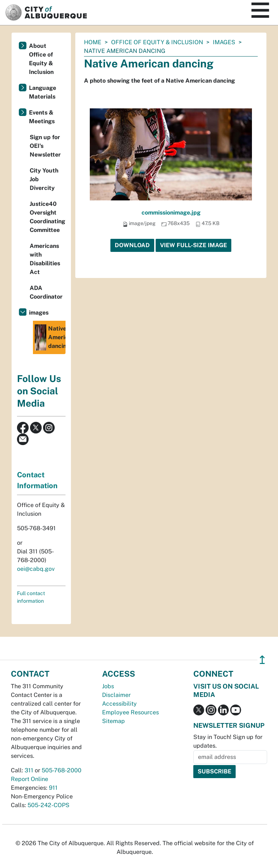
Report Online (30, 779)
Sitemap (113, 721)
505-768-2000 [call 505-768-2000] (62, 770)
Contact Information (37, 480)
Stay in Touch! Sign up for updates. (228, 741)
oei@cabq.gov (36, 569)
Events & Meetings (42, 117)
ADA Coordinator (46, 292)
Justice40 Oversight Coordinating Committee (47, 217)
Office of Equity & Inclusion (157, 42)
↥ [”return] (262, 660)
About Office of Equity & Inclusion (41, 59)
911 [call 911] (53, 788)
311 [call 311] (29, 770)
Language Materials (43, 92)
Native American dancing (50, 337)
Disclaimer (116, 695)
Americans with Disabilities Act (45, 259)
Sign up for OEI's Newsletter (45, 146)
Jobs (108, 686)
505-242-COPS (49, 805)
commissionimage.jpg (171, 213)
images (224, 42)
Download (132, 245)
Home (93, 42)
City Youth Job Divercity (44, 179)
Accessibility (119, 704)
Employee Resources (130, 712)
